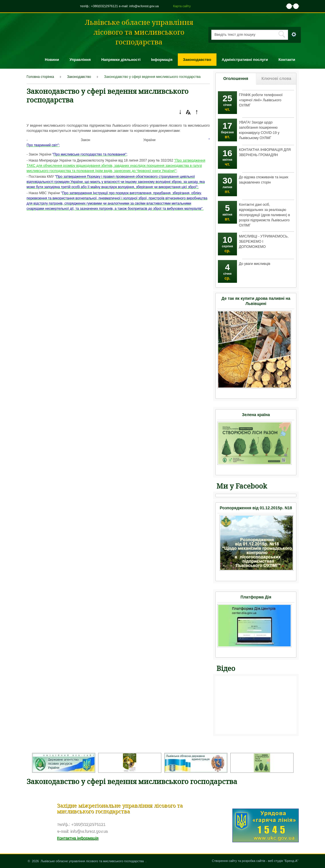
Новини (52, 60)
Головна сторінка (40, 77)
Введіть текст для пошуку (235, 35)
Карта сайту (182, 6)
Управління (80, 60)
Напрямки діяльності (121, 60)
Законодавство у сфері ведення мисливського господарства (152, 77)
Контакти (287, 60)
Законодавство (197, 60)
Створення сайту (224, 861)
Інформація (162, 60)
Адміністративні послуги (245, 60)
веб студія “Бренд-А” (283, 861)
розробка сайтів (254, 861)
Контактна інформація (78, 838)
